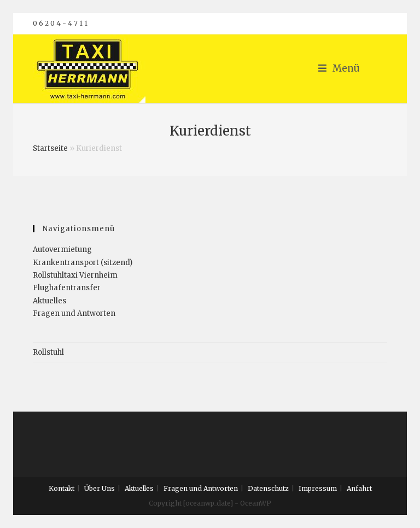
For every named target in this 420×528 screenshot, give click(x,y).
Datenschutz (268, 488)
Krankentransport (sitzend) (83, 263)
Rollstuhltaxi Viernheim (75, 275)
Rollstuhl (48, 352)
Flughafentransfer (67, 288)
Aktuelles (49, 301)
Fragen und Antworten (74, 313)
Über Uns (100, 488)
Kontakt (62, 488)
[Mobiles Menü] (339, 68)
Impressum (318, 488)
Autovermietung (62, 250)
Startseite (50, 148)
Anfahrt (359, 488)
